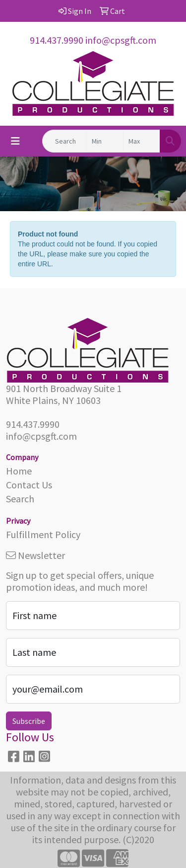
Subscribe (29, 721)
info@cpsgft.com (121, 40)
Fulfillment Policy (43, 534)
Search (20, 499)
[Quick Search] (64, 141)
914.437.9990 (57, 40)
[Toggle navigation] (15, 141)
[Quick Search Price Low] (105, 141)
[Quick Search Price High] (142, 141)
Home (19, 471)
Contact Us (29, 485)
